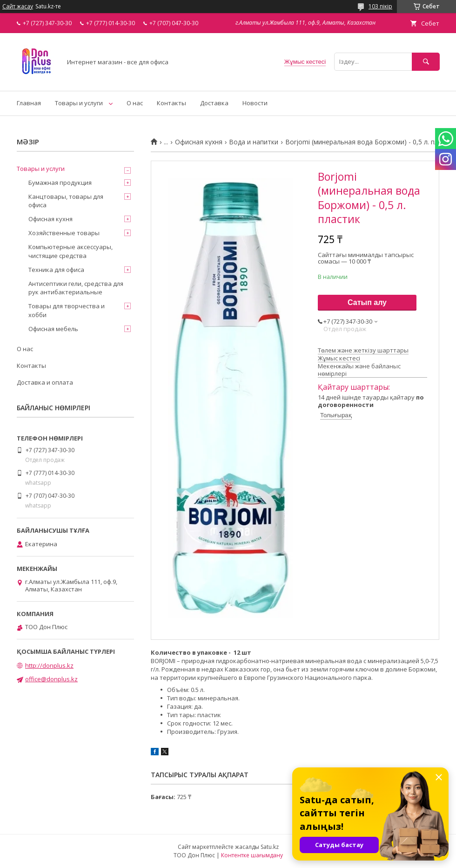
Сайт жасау (18, 7)
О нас (135, 103)
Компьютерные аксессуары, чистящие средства (70, 251)
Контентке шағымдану (252, 855)
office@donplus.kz (51, 679)
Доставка (214, 103)
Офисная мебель (53, 329)
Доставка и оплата (45, 382)
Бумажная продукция (60, 183)
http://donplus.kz (49, 665)
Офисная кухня (199, 142)
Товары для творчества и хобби (67, 310)
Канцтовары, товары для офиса (66, 201)
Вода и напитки (254, 142)
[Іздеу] (426, 62)
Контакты (171, 103)
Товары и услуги (79, 103)
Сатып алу (367, 302)
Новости (255, 103)
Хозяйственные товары (64, 233)
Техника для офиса (56, 270)
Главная (29, 103)
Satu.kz (270, 847)
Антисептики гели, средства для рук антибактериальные (76, 288)
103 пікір (380, 6)
